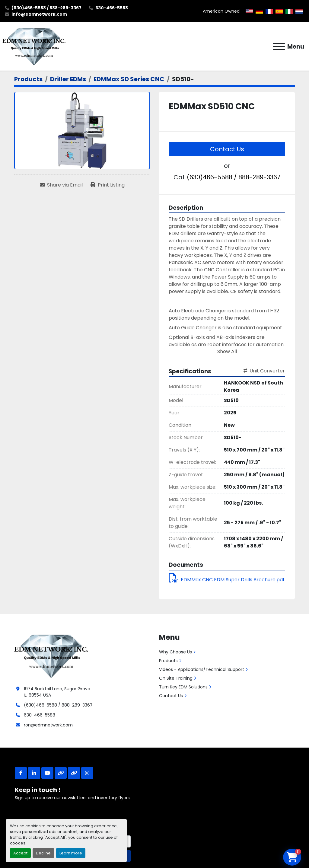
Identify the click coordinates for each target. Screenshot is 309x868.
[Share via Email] (61, 185)
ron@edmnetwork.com (48, 725)
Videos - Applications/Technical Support (202, 669)
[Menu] (279, 46)
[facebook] (21, 773)
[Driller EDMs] (68, 79)
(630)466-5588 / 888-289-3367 (46, 8)
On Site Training (176, 678)
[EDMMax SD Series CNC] (129, 79)
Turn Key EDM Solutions (183, 687)
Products (168, 661)
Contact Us (227, 149)
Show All (227, 351)
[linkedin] (34, 773)
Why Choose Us (175, 652)
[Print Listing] (108, 185)
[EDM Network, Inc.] (51, 655)
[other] (61, 773)
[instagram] (87, 773)
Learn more (71, 853)
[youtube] (47, 773)
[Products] (28, 79)
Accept (20, 853)
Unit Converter (264, 371)
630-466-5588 (112, 8)
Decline (43, 853)
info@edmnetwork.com (39, 14)
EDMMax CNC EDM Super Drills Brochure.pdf (227, 580)
